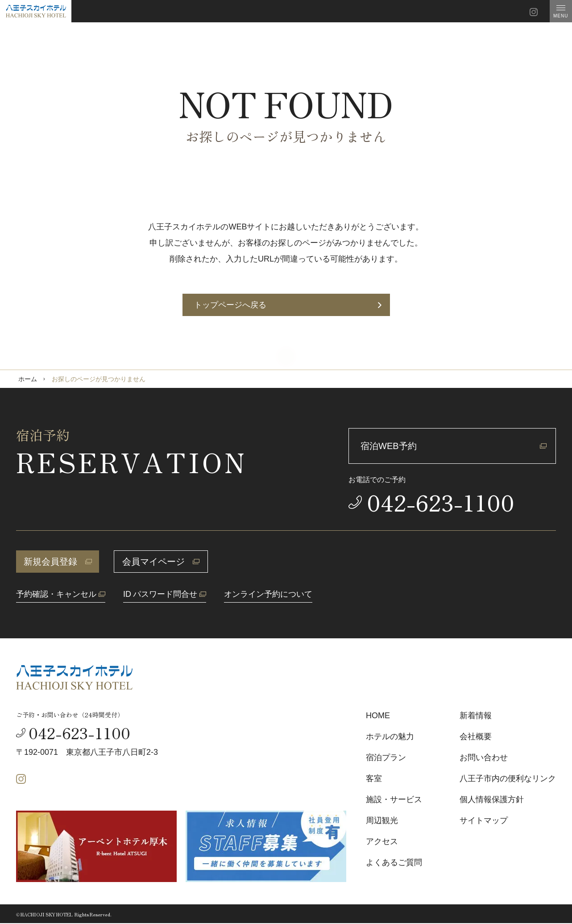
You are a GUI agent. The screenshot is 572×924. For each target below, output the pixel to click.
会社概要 (476, 737)
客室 (374, 778)
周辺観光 (382, 820)
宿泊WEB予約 (454, 446)
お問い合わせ (484, 758)
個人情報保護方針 (492, 799)
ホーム (28, 379)
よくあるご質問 (394, 862)
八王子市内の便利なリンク (508, 778)
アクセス (382, 841)
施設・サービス (394, 799)
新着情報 (476, 716)
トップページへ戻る (288, 305)
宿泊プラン (386, 758)
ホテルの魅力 (390, 737)
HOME (378, 716)
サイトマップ (484, 820)
